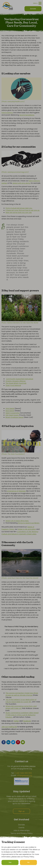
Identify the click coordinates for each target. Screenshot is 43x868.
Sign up (22, 811)
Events (21, 828)
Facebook (27, 721)
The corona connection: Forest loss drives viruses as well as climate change (22, 694)
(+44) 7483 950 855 (23, 773)
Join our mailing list (9, 727)
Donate (21, 825)
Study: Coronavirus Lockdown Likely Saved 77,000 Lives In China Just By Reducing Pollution (22, 715)
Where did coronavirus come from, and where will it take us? (21, 707)
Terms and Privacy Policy (21, 833)
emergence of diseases (16, 491)
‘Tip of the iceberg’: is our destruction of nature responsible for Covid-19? (21, 701)
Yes (10, 862)
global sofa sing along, (21, 183)
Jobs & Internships (21, 830)
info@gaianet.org (24, 775)
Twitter (16, 721)
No (28, 862)
